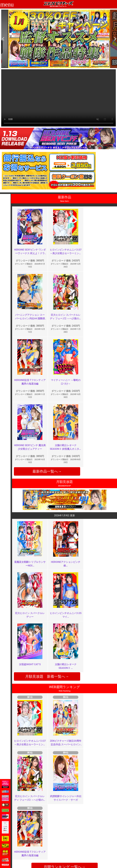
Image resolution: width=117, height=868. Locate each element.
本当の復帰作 (41, 732)
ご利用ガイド (28, 845)
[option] (59, 39)
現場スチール (28, 859)
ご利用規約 (46, 842)
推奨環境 (26, 849)
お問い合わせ (67, 849)
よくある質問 (67, 845)
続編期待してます (44, 788)
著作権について (48, 855)
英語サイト (66, 852)
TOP (24, 842)
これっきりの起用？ (98, 730)
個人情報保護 (47, 852)
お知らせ (65, 842)
